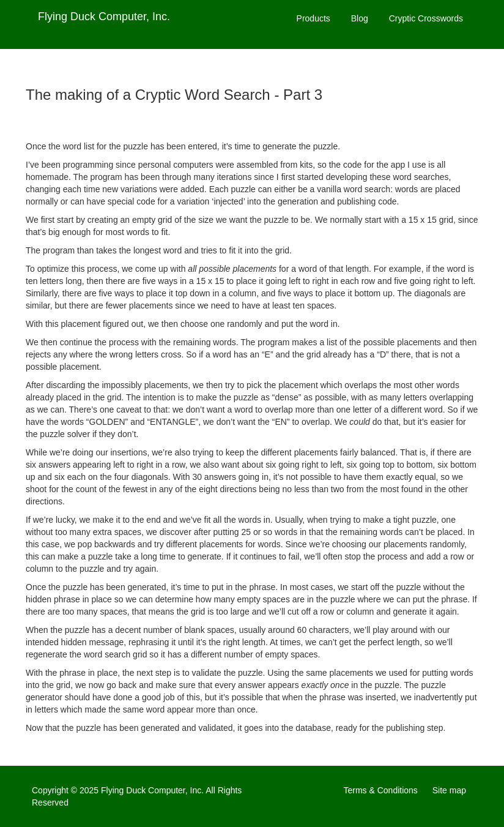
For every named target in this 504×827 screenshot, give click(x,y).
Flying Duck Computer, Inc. (104, 17)
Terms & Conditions (380, 790)
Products (313, 18)
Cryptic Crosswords (426, 18)
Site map (449, 790)
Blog (360, 18)
